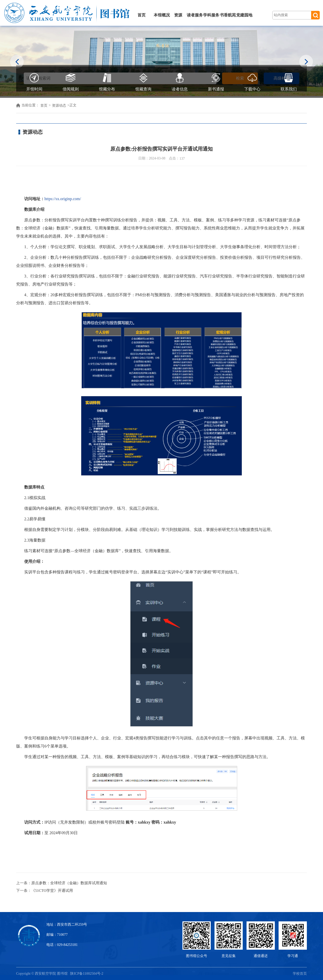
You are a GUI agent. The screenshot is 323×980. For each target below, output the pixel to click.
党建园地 (244, 15)
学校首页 (300, 974)
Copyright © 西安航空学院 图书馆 (43, 974)
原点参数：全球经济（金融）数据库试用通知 (69, 883)
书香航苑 (228, 15)
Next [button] (306, 62)
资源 (178, 15)
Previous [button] (17, 62)
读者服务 (195, 15)
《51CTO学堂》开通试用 (52, 891)
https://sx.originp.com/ (63, 199)
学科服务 (211, 15)
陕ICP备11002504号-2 (87, 974)
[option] (161, 61)
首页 (142, 15)
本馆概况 (162, 15)
